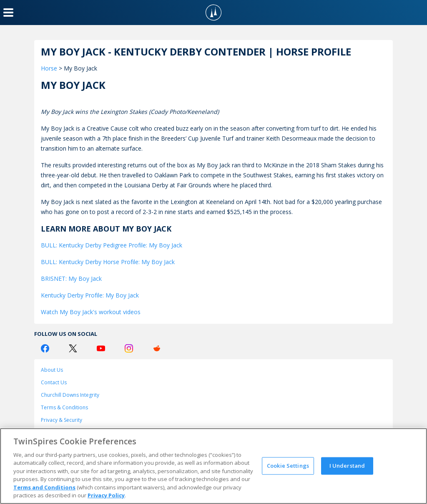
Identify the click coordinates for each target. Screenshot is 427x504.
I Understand (347, 466)
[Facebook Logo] (45, 348)
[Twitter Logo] (73, 348)
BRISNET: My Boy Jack (71, 278)
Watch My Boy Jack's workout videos (91, 312)
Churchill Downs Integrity (70, 395)
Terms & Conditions (64, 407)
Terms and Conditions (44, 487)
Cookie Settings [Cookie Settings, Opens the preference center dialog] (288, 466)
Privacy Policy (106, 495)
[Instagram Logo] (129, 348)
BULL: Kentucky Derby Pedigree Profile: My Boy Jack (112, 245)
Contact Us (54, 382)
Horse (49, 68)
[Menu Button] (8, 13)
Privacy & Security (62, 420)
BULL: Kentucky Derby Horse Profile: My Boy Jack (108, 262)
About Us (52, 370)
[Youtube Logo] (101, 348)
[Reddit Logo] (157, 348)
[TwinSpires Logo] (213, 13)
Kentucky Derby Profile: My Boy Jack (90, 295)
